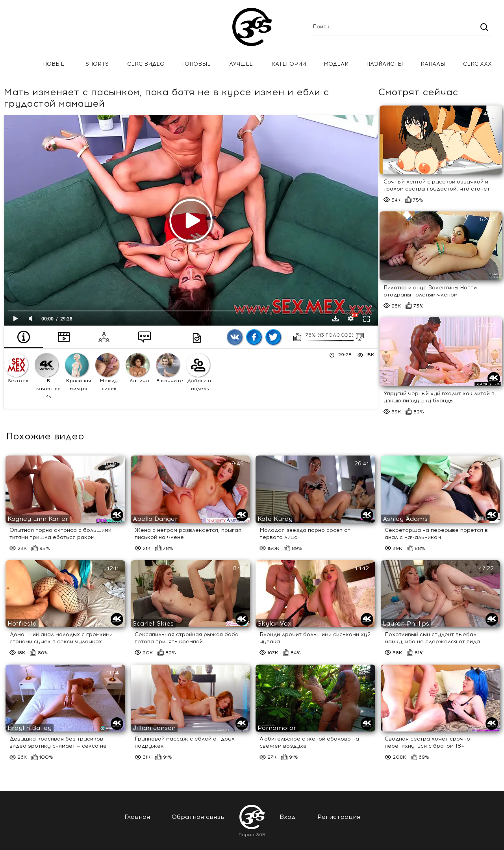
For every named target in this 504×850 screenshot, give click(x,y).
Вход (288, 817)
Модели (336, 64)
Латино (137, 368)
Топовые (196, 64)
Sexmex (16, 368)
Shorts (97, 64)
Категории (289, 64)
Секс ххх (477, 64)
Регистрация (339, 817)
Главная (18, 64)
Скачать (335, 319)
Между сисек (107, 372)
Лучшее (241, 64)
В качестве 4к (48, 376)
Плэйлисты (384, 64)
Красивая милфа (78, 372)
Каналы (433, 64)
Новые (54, 64)
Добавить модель (199, 372)
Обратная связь (198, 817)
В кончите (170, 368)
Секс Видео (146, 64)
